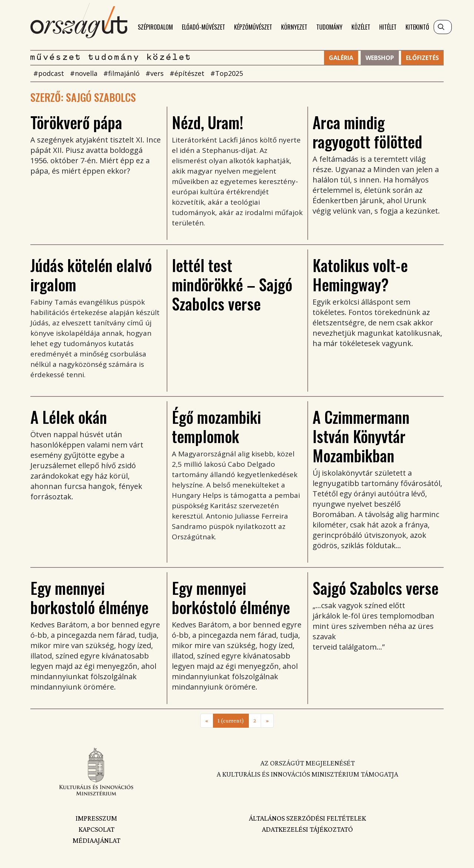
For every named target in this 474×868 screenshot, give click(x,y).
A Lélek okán (69, 417)
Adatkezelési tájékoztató (307, 829)
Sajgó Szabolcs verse (375, 588)
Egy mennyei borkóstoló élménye (231, 597)
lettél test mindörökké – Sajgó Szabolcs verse (232, 284)
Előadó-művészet (203, 27)
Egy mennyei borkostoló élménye (89, 597)
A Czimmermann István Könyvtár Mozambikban (361, 436)
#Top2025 (227, 73)
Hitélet (388, 27)
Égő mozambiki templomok (216, 426)
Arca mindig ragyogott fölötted (367, 132)
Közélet (361, 27)
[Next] (267, 721)
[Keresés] (443, 27)
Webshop (380, 58)
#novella (84, 73)
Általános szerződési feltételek (307, 818)
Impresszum (96, 818)
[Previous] (207, 721)
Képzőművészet (253, 27)
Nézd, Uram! (208, 122)
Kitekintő (417, 27)
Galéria (341, 58)
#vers (155, 73)
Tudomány (329, 27)
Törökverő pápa (76, 122)
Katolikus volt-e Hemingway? (360, 275)
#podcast (49, 73)
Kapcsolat (96, 829)
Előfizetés (422, 58)
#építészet (187, 73)
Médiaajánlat (96, 840)
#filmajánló (121, 73)
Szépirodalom (155, 27)
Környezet (294, 27)
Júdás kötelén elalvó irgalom (91, 275)
